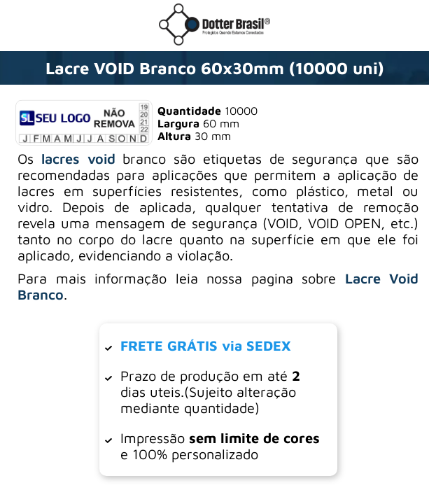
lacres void (78, 159)
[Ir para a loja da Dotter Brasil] (215, 41)
